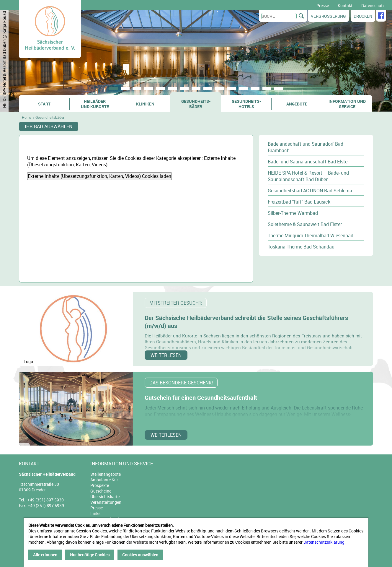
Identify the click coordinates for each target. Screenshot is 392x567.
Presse (323, 5)
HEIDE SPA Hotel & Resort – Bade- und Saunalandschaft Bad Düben (308, 176)
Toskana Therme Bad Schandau (301, 247)
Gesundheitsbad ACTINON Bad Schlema (310, 191)
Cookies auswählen (140, 555)
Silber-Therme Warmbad (293, 213)
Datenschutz (373, 5)
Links (95, 513)
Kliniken (145, 104)
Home (27, 117)
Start (44, 104)
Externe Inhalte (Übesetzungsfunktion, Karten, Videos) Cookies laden (99, 176)
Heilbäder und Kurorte (95, 104)
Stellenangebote (106, 474)
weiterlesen (166, 355)
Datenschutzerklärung (324, 542)
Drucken (363, 16)
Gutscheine (101, 491)
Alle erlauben (45, 555)
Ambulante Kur (104, 480)
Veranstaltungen (106, 502)
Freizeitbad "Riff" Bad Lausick (299, 202)
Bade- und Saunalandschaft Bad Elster (308, 162)
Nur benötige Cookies (90, 555)
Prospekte (100, 485)
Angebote (297, 104)
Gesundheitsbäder (50, 117)
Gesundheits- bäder (196, 104)
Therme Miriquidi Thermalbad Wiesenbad (311, 235)
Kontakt (345, 5)
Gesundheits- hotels (246, 104)
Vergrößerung (328, 16)
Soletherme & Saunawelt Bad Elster (305, 224)
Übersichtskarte (105, 497)
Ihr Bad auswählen (49, 126)
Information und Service (347, 104)
